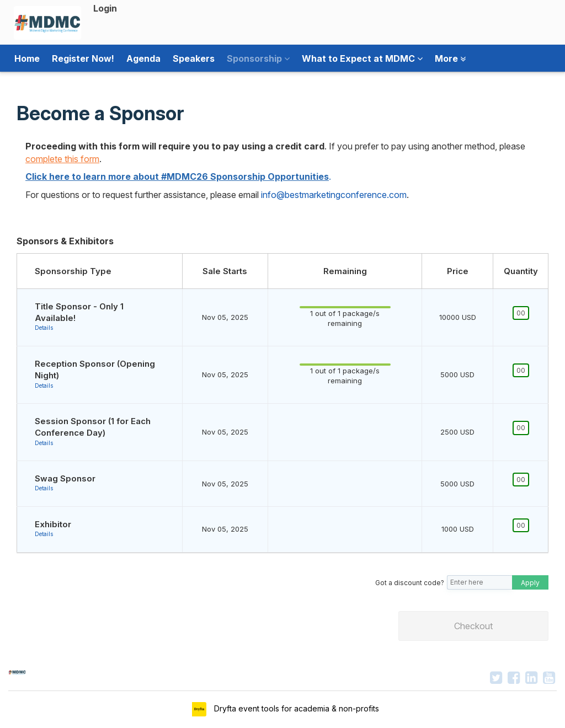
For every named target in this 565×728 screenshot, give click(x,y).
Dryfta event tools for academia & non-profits (295, 708)
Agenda (143, 58)
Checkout (473, 626)
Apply (530, 583)
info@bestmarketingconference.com (334, 195)
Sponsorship (258, 58)
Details (44, 328)
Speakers (194, 58)
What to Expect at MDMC (362, 58)
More (450, 58)
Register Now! (83, 58)
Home (27, 58)
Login (105, 8)
